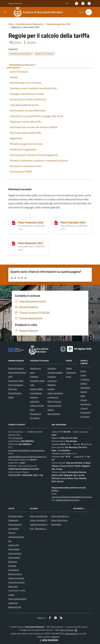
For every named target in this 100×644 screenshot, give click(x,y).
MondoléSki (56, 524)
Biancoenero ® (72, 634)
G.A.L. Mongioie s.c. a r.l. (40, 529)
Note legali (13, 586)
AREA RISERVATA (49, 640)
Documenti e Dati (16, 381)
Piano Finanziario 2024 (31, 222)
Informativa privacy (17, 582)
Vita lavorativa (54, 414)
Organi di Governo (16, 368)
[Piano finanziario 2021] (14, 243)
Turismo (51, 410)
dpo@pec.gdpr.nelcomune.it (68, 500)
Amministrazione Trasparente (30, 24)
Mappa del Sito (15, 607)
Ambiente (34, 377)
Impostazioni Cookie (17, 591)
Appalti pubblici (36, 389)
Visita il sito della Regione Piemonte (45, 516)
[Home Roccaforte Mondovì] (39, 12)
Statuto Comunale (16, 578)
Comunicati (71, 372)
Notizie (69, 368)
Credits (11, 595)
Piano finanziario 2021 (30, 243)
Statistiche (13, 603)
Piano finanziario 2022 (73, 222)
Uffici (10, 377)
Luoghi (83, 375)
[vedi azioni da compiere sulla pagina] (29, 42)
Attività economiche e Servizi (86, 404)
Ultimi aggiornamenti (17, 599)
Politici (11, 397)
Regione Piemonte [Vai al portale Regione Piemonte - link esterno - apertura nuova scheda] (15, 3)
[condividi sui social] (15, 42)
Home (11, 24)
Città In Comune (67, 630)
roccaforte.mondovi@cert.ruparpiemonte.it (27, 450)
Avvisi (69, 377)
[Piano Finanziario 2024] (14, 223)
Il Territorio (85, 379)
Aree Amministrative (17, 372)
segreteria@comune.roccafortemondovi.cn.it (27, 457)
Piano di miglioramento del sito (16, 537)
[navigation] (5, 12)
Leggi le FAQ (14, 545)
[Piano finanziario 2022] (56, 223)
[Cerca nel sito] (89, 12)
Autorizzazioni (36, 393)
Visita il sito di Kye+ (59, 520)
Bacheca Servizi (15, 574)
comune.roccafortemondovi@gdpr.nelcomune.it (72, 497)
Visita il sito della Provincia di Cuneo (45, 520)
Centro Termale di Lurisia (62, 516)
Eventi (83, 371)
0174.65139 (17, 438)
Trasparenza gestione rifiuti (58, 24)
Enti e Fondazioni (16, 385)
